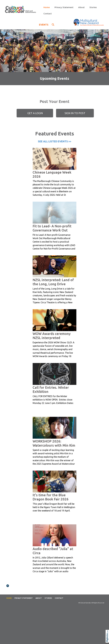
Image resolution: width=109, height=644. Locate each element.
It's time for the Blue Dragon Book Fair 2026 (51, 497)
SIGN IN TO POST (75, 113)
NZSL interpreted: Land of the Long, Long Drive (53, 282)
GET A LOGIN (35, 113)
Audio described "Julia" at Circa (53, 551)
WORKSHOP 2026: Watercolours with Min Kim (54, 443)
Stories (93, 7)
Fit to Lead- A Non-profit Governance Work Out (52, 228)
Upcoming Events (54, 78)
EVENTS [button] (47, 25)
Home (47, 7)
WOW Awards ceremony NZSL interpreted (52, 336)
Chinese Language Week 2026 (52, 174)
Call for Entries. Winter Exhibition (51, 389)
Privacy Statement (64, 7)
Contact (48, 14)
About (81, 7)
